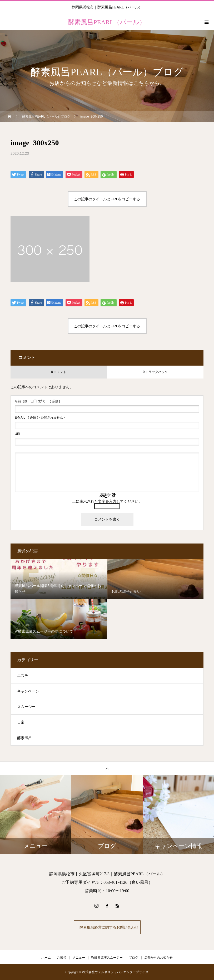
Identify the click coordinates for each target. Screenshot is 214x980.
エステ (23, 676)
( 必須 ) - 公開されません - (40, 418)
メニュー (79, 958)
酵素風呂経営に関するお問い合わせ (108, 927)
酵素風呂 (24, 738)
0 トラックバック (155, 372)
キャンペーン (28, 691)
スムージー (26, 707)
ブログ (133, 958)
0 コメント (59, 372)
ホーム (46, 958)
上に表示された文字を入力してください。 (107, 501)
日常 (21, 722)
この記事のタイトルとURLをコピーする (107, 199)
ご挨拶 (62, 958)
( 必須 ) (37, 401)
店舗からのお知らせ (158, 958)
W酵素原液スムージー (107, 958)
